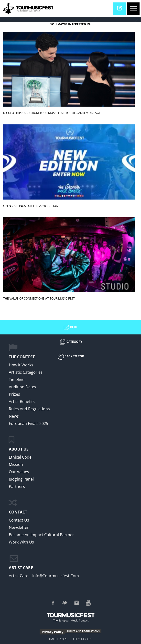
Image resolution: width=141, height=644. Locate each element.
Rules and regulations (29, 409)
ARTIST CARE (21, 568)
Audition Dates (22, 387)
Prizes (14, 394)
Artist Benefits (22, 402)
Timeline (17, 380)
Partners (17, 486)
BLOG (71, 327)
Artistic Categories (26, 372)
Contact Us (19, 520)
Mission (16, 464)
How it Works (21, 365)
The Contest (22, 357)
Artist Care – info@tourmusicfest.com (44, 576)
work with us (21, 542)
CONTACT (18, 512)
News (14, 416)
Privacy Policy (53, 632)
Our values (19, 472)
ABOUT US (19, 449)
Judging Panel (21, 479)
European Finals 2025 (28, 423)
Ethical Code (20, 457)
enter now (121, 10)
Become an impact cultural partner (41, 535)
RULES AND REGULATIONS (83, 631)
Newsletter (19, 527)
